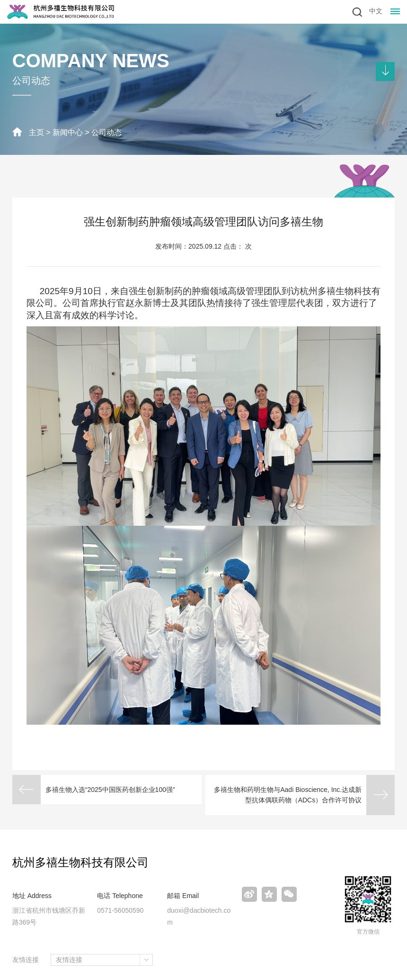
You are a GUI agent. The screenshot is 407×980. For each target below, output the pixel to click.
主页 (36, 132)
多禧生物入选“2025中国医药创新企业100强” (110, 790)
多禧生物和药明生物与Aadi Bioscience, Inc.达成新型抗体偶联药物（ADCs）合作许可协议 (288, 795)
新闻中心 (68, 132)
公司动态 (106, 132)
